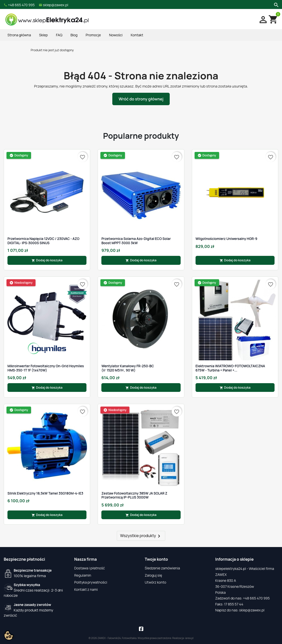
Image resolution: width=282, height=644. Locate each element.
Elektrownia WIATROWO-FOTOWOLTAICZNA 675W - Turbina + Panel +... (230, 368)
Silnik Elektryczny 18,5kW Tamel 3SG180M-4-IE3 (45, 493)
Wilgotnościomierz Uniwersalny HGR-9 (226, 239)
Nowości (116, 35)
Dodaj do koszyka (47, 260)
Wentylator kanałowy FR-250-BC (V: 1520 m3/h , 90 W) (128, 368)
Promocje (93, 35)
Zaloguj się (154, 575)
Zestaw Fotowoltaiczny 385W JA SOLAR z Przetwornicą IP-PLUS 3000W (134, 495)
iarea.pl (189, 638)
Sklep (43, 35)
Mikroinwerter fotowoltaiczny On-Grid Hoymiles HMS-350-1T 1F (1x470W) (46, 368)
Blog (74, 35)
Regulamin (83, 575)
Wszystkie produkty (141, 536)
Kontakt (137, 35)
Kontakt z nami (86, 589)
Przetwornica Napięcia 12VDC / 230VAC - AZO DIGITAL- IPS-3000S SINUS (43, 241)
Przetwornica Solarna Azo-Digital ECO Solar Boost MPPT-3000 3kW (136, 241)
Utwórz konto (156, 582)
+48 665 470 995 (256, 598)
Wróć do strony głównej (141, 99)
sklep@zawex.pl (252, 610)
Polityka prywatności (91, 582)
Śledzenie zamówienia (162, 568)
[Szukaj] (276, 4)
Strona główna (19, 35)
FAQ (59, 35)
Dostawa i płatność (90, 568)
